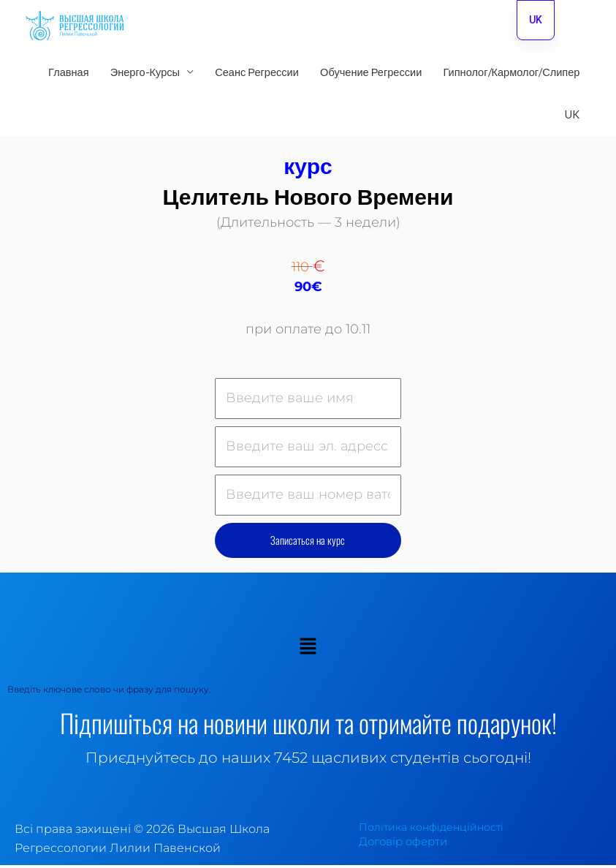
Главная (69, 75)
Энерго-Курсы (145, 75)
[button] (308, 650)
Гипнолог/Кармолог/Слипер (511, 75)
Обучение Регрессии (371, 75)
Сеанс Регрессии (257, 75)
